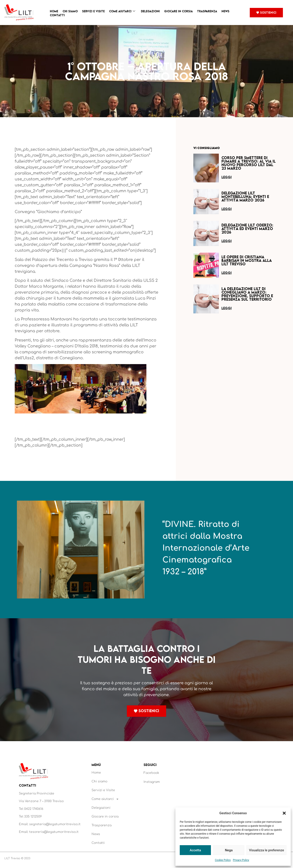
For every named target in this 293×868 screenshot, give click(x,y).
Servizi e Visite (93, 11)
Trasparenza (207, 11)
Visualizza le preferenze (266, 850)
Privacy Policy (241, 860)
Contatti (57, 15)
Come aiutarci (122, 11)
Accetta (195, 850)
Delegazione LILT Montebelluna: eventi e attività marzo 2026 (245, 197)
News (225, 11)
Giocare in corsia (178, 11)
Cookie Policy (223, 860)
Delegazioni (150, 11)
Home (54, 11)
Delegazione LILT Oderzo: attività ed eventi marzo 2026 (247, 229)
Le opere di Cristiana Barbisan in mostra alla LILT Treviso (247, 260)
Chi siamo (70, 11)
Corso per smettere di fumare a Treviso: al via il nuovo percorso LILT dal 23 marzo (249, 163)
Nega (229, 850)
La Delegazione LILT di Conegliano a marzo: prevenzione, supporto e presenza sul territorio (247, 294)
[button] (284, 813)
